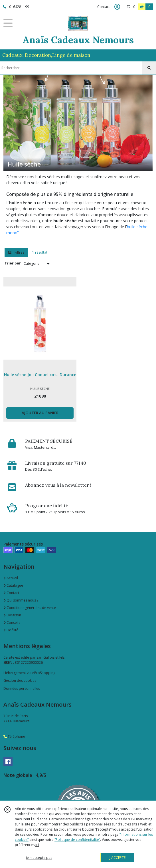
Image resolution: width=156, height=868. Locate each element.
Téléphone (14, 736)
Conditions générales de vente (30, 608)
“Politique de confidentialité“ (77, 840)
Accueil (11, 578)
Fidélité (11, 630)
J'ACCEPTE (117, 858)
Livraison (12, 615)
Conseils (12, 623)
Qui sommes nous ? (21, 600)
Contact (104, 7)
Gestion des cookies (20, 680)
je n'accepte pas (39, 858)
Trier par (13, 263)
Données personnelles (22, 688)
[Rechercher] (149, 68)
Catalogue (13, 585)
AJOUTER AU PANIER (40, 413)
